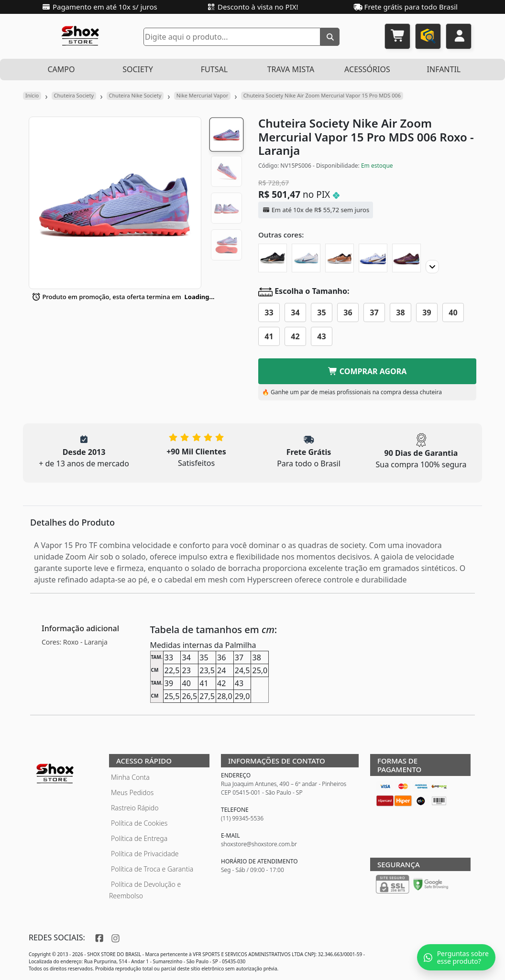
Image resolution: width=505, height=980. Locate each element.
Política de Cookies (139, 823)
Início (32, 95)
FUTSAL (214, 69)
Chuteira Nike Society (135, 95)
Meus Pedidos (132, 792)
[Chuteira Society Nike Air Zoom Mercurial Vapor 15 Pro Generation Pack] (340, 258)
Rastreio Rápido (135, 808)
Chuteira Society (74, 95)
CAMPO (61, 69)
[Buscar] (330, 37)
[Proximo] (432, 267)
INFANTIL (444, 69)
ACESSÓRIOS (367, 69)
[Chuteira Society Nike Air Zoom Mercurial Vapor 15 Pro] (273, 258)
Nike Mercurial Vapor (202, 95)
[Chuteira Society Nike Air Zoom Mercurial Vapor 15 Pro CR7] (373, 258)
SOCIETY (138, 69)
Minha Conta (130, 777)
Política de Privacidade (145, 854)
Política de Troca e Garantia (152, 869)
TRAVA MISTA (291, 69)
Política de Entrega (139, 838)
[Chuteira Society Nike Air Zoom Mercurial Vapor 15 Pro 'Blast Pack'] (306, 258)
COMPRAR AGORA (368, 371)
